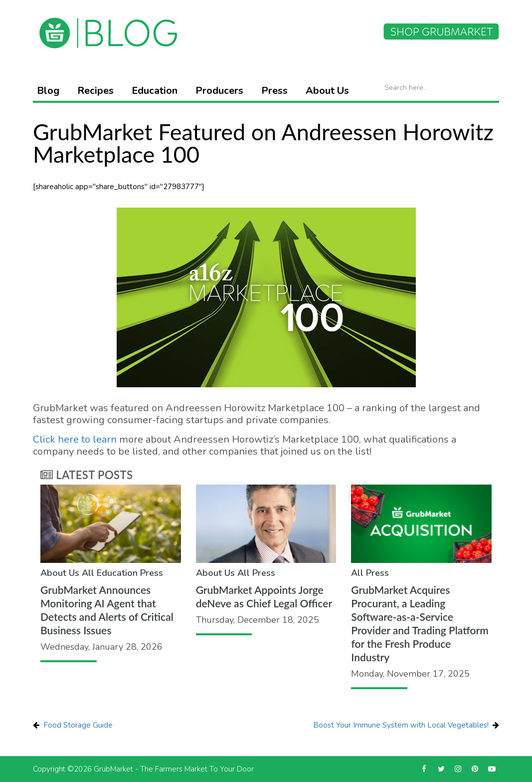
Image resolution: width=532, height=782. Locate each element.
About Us (327, 91)
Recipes (95, 91)
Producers (219, 91)
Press (274, 91)
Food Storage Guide (78, 725)
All (88, 573)
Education (155, 91)
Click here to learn (75, 439)
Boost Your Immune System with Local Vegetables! (401, 725)
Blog (48, 91)
